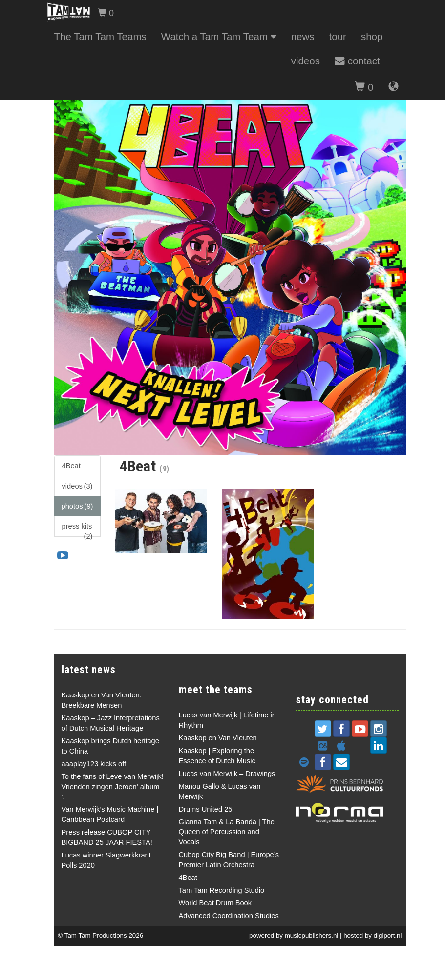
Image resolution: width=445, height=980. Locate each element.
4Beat (71, 466)
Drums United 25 (206, 809)
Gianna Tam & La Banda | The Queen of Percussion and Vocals (227, 832)
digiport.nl (388, 935)
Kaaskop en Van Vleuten (218, 738)
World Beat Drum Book (215, 903)
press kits (77, 530)
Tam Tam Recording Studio (222, 890)
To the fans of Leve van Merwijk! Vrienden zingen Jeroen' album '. (113, 787)
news (303, 36)
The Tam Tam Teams (100, 36)
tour (338, 36)
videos (306, 61)
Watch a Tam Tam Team (219, 36)
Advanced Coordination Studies (229, 916)
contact (357, 61)
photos (77, 506)
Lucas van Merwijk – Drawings (227, 774)
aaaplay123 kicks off (94, 764)
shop (372, 36)
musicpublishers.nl (312, 935)
